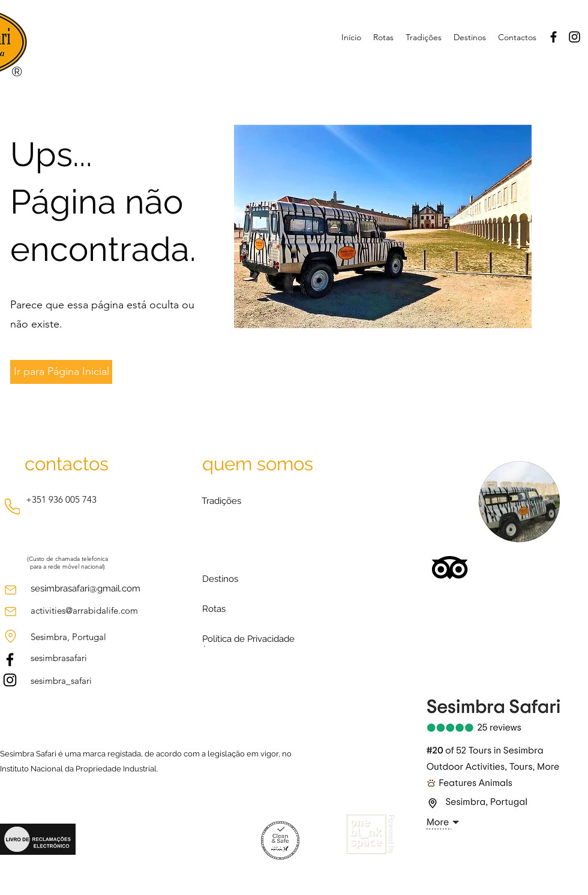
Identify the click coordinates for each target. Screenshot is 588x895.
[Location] (10, 636)
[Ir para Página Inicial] (61, 372)
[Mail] (10, 590)
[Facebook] (553, 37)
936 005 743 (73, 499)
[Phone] (12, 507)
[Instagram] (574, 37)
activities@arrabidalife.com (84, 610)
